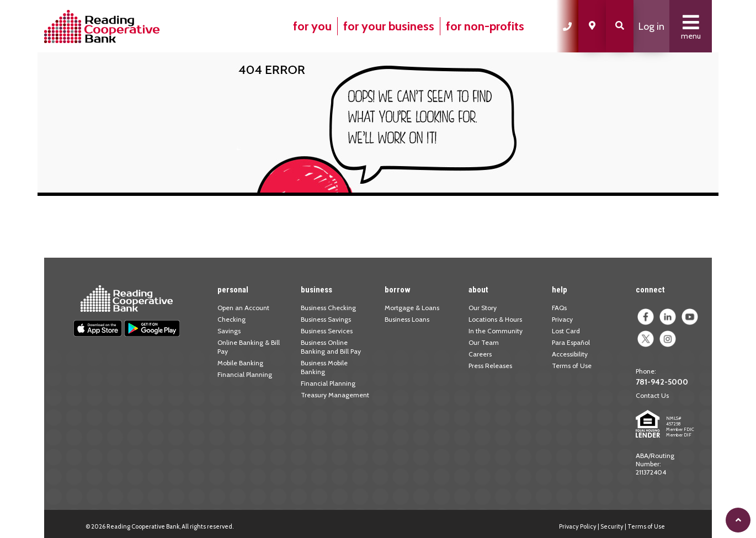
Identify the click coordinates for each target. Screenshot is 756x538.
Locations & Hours (495, 319)
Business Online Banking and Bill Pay (331, 347)
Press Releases (490, 366)
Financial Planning (245, 374)
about (478, 290)
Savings (229, 331)
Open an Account (243, 308)
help (560, 290)
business (316, 290)
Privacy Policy (578, 526)
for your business (389, 26)
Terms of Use (572, 366)
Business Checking (328, 308)
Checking (231, 319)
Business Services (327, 331)
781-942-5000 (662, 382)
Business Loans (407, 319)
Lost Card (566, 331)
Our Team (484, 342)
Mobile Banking (240, 363)
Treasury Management (335, 395)
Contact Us (652, 395)
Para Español (571, 342)
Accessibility (570, 354)
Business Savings (326, 319)
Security (612, 526)
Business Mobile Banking (324, 367)
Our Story (483, 308)
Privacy (562, 319)
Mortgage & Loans (412, 308)
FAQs (559, 308)
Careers (480, 354)
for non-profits (485, 26)
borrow (398, 290)
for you (312, 26)
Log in (651, 26)
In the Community (496, 331)
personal (233, 290)
